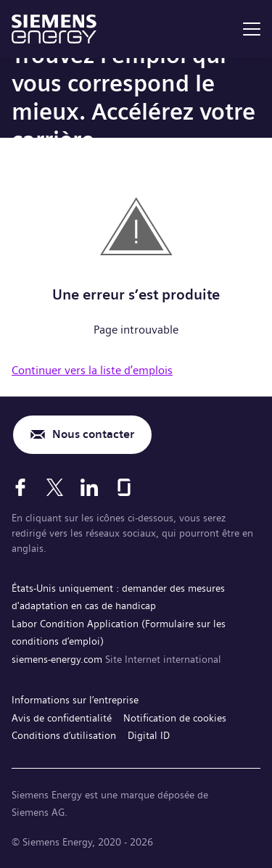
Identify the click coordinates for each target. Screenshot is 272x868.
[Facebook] (20, 487)
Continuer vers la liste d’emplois (92, 370)
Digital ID (149, 735)
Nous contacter (93, 434)
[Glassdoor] (124, 487)
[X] (55, 487)
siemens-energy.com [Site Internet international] (58, 659)
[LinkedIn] (89, 487)
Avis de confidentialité (62, 718)
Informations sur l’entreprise (75, 700)
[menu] (252, 29)
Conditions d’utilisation (64, 735)
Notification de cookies (175, 718)
